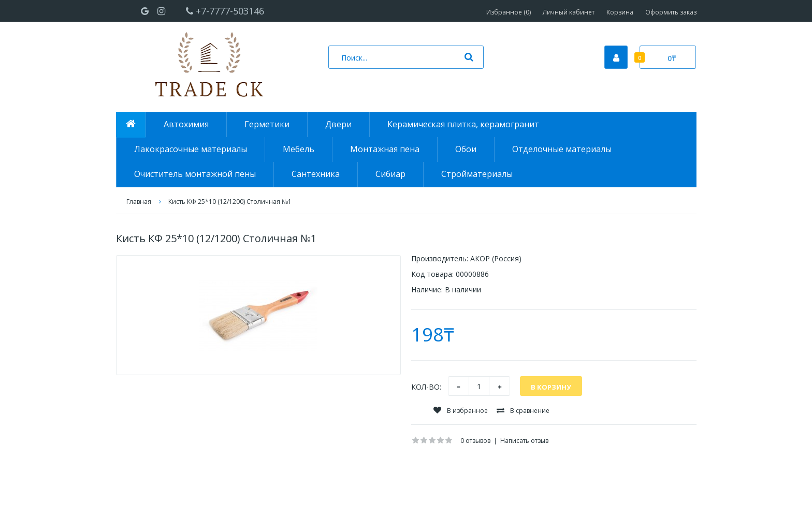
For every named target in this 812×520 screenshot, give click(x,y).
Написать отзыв (524, 441)
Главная (139, 202)
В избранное (461, 411)
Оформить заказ (671, 12)
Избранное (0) (509, 12)
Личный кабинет (569, 12)
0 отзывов (475, 441)
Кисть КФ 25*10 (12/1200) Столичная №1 (230, 202)
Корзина (620, 12)
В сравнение (523, 411)
